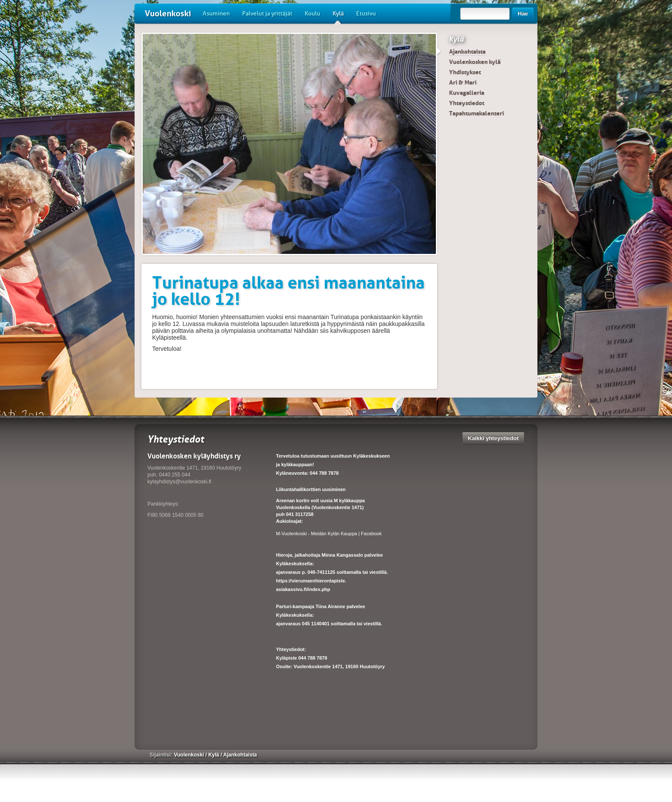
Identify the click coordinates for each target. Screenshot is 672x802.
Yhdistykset (465, 72)
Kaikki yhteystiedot (493, 438)
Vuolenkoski (168, 14)
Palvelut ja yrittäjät (267, 14)
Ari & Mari (463, 82)
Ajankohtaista (467, 51)
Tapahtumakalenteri (477, 113)
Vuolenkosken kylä (475, 62)
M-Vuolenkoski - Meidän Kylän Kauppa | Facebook (329, 534)
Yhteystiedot (467, 103)
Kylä (338, 17)
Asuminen (216, 14)
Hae (523, 14)
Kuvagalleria (467, 93)
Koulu (312, 14)
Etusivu (366, 14)
